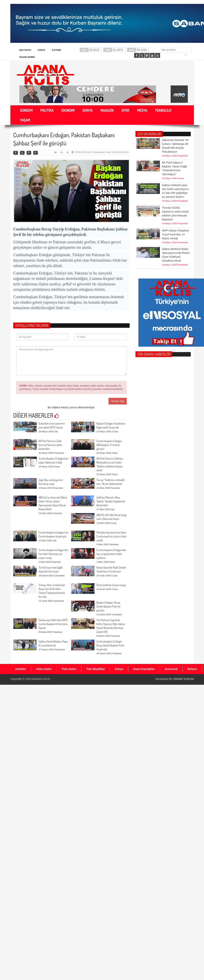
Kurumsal (171, 669)
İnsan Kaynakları (144, 669)
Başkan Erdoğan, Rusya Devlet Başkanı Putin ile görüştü (108, 606)
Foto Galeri (69, 669)
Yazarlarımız (27, 57)
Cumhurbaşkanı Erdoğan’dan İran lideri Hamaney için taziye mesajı (54, 554)
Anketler (21, 669)
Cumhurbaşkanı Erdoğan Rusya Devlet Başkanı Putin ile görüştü (110, 645)
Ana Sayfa (25, 50)
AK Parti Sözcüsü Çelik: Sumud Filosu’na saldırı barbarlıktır (50, 445)
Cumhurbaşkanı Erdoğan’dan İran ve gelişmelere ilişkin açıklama (111, 554)
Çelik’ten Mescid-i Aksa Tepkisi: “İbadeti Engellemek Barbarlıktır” (111, 501)
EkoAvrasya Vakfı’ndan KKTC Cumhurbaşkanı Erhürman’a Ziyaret (53, 624)
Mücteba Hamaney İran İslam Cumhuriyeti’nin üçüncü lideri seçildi (112, 536)
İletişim (56, 50)
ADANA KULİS (41, 679)
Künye (42, 50)
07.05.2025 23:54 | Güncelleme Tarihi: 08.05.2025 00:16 (100, 152)
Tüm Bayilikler (96, 669)
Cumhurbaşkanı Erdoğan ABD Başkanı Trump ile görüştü (109, 445)
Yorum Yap (118, 401)
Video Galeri (44, 669)
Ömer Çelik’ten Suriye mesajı (111, 585)
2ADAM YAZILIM (183, 679)
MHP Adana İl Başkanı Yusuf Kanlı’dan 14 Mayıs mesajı (175, 226)
